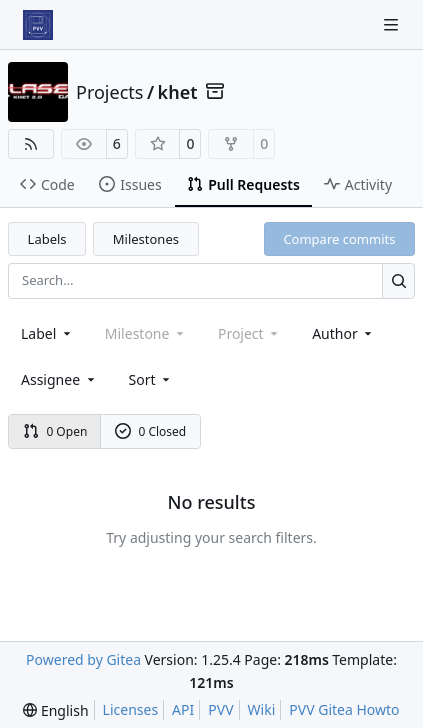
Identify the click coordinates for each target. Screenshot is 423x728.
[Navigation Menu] (393, 24)
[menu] (151, 379)
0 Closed (151, 431)
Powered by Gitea (83, 659)
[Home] (38, 25)
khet (178, 92)
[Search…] (398, 280)
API (183, 709)
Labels (47, 239)
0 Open (55, 431)
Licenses (131, 709)
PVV (220, 709)
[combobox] (47, 333)
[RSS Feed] (31, 144)
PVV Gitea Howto (344, 709)
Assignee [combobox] (59, 379)
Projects (109, 92)
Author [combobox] (343, 333)
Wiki (262, 709)
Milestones (146, 239)
